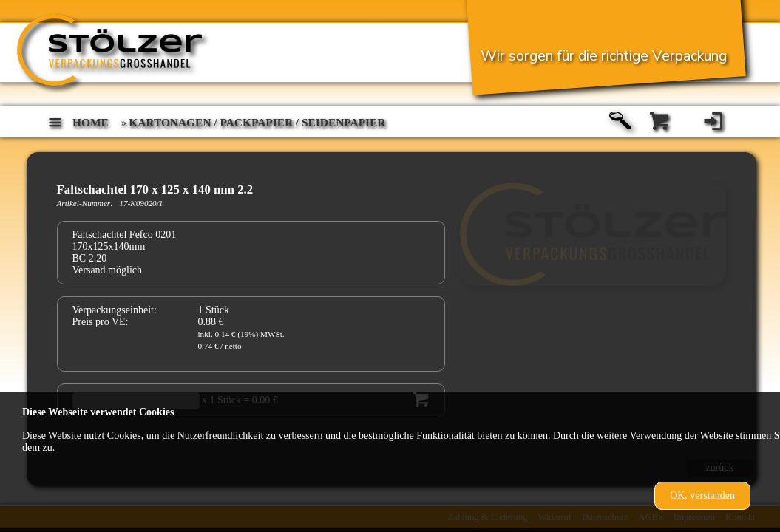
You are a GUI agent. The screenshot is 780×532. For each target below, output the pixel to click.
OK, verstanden (702, 495)
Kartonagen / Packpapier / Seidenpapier (257, 122)
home (91, 122)
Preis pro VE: (101, 322)
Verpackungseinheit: (115, 310)
